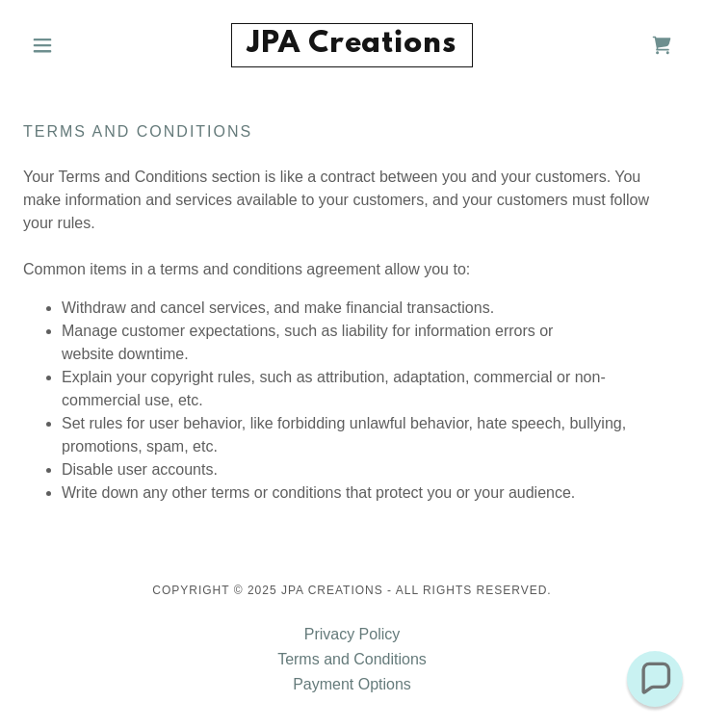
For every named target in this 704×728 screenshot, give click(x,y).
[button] (72, 45)
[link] (352, 45)
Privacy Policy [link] (352, 634)
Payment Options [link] (352, 684)
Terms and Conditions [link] (352, 659)
